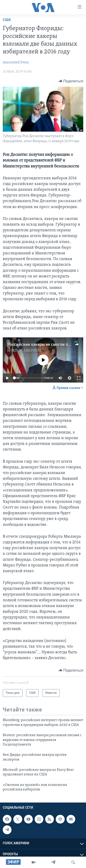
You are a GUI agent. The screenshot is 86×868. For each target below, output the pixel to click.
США (7, 20)
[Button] (71, 81)
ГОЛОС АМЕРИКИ (26, 351)
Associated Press (16, 63)
